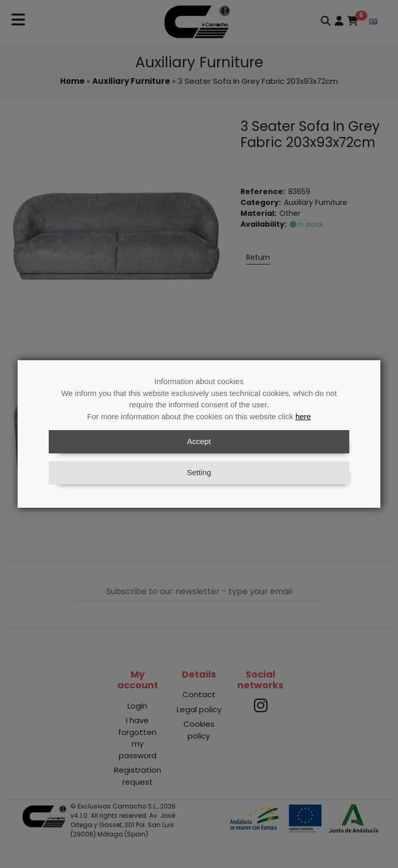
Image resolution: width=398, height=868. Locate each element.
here (303, 416)
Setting (199, 472)
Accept (199, 441)
